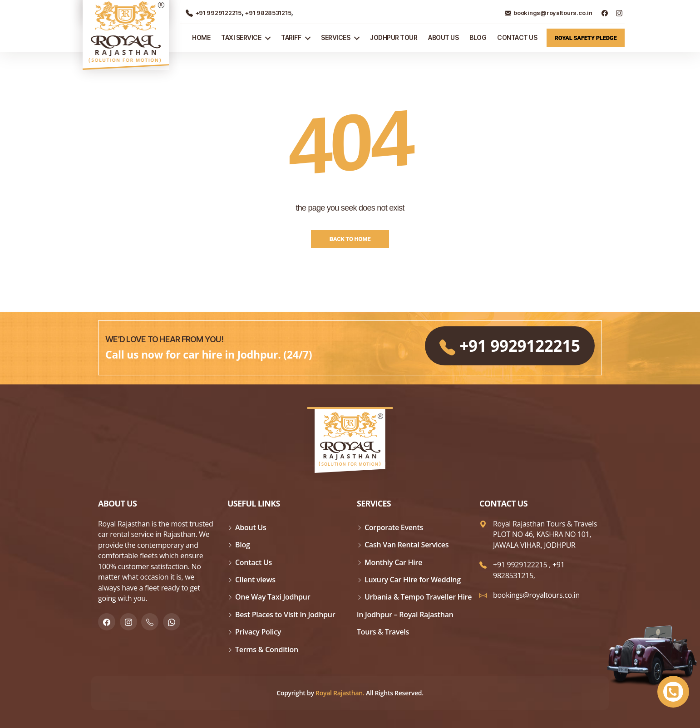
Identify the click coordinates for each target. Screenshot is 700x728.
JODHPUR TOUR (394, 38)
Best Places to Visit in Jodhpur (285, 615)
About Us (443, 38)
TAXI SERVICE (241, 38)
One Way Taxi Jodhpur (273, 597)
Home (201, 38)
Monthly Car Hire (393, 562)
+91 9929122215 (214, 13)
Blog (478, 38)
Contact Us (517, 38)
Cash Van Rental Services (407, 545)
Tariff (291, 38)
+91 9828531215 (267, 13)
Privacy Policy (258, 632)
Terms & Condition (267, 649)
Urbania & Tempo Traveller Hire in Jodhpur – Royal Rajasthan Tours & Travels (414, 614)
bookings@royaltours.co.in (548, 13)
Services (335, 38)
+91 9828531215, (529, 570)
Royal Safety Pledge (586, 38)
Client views (255, 580)
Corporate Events (394, 527)
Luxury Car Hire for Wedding (413, 580)
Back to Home (350, 239)
